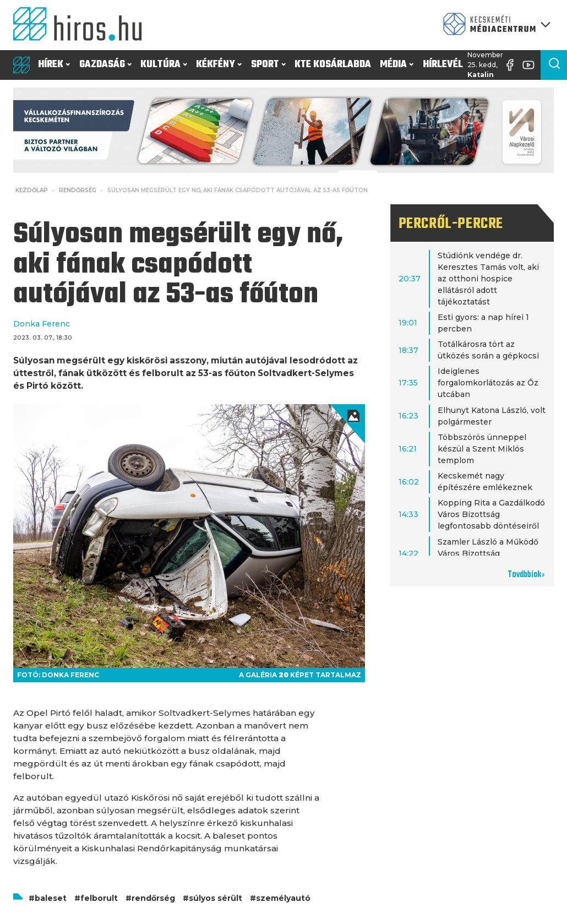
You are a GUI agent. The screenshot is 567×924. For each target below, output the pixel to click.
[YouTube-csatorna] (531, 65)
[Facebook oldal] (513, 65)
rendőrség (153, 898)
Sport (268, 65)
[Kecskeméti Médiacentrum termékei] (494, 25)
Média (397, 65)
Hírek (54, 65)
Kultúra (164, 65)
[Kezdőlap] (82, 25)
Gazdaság (105, 65)
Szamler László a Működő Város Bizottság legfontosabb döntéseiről (488, 553)
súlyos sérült (216, 898)
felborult (99, 898)
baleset (51, 898)
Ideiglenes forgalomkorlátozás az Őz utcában (488, 383)
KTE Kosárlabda (333, 65)
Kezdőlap (32, 190)
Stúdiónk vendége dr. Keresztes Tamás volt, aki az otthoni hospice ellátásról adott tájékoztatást (488, 279)
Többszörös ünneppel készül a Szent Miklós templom (482, 449)
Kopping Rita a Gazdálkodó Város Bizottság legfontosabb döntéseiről (491, 514)
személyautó (283, 898)
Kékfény (219, 65)
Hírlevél (443, 65)
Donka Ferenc (42, 324)
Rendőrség (78, 190)
